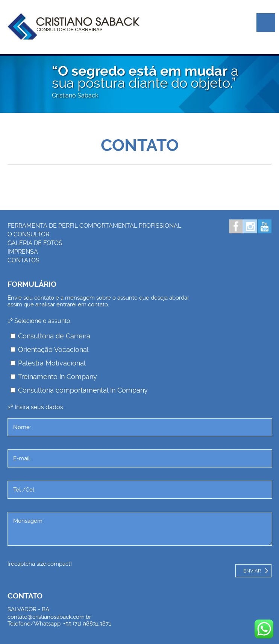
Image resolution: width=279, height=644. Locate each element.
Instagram (250, 226)
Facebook (236, 226)
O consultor (28, 234)
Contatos (24, 260)
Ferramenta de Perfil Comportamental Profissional (94, 226)
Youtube (265, 226)
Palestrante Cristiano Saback (74, 26)
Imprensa (23, 252)
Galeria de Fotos (35, 243)
